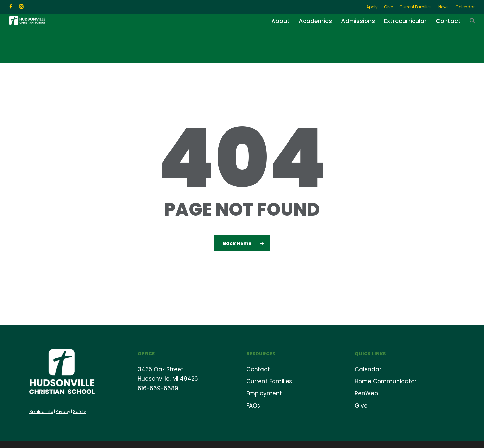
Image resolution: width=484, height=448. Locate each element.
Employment (264, 393)
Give (361, 405)
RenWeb (366, 393)
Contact (258, 369)
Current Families (269, 381)
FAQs (253, 405)
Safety (79, 411)
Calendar (368, 369)
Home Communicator (386, 381)
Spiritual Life (41, 411)
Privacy (63, 411)
